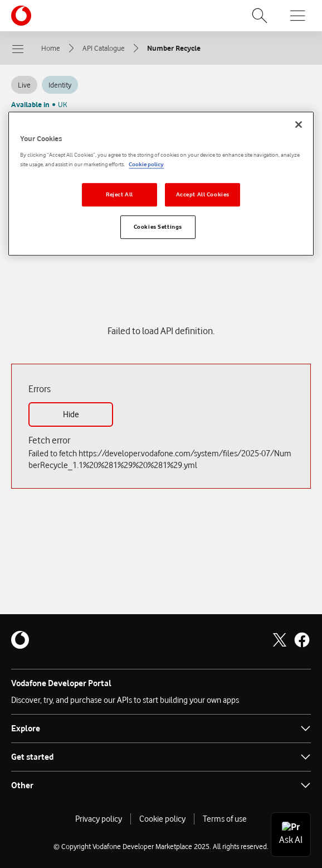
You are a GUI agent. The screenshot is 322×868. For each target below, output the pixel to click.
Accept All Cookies (203, 194)
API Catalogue (104, 48)
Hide (71, 414)
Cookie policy (162, 819)
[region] (161, 184)
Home (51, 48)
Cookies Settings (158, 227)
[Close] (299, 125)
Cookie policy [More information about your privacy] (146, 164)
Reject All (119, 194)
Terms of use (225, 819)
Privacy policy (99, 819)
